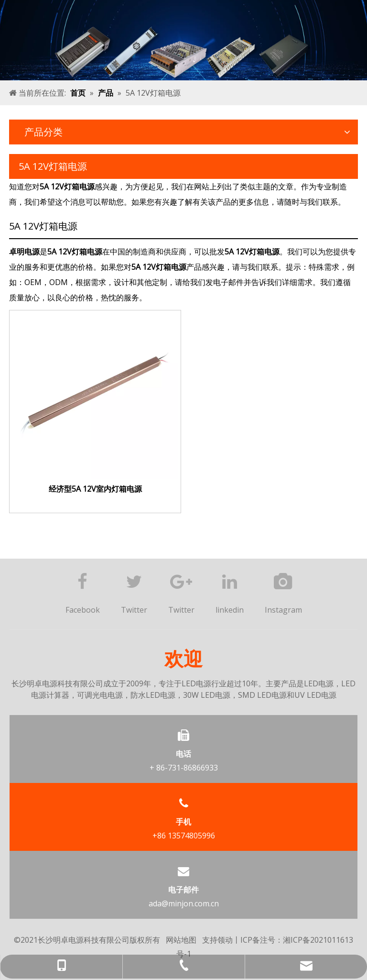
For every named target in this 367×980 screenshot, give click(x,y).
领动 (225, 940)
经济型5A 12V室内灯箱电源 (95, 489)
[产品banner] (183, 40)
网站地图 (181, 940)
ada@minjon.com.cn (184, 903)
